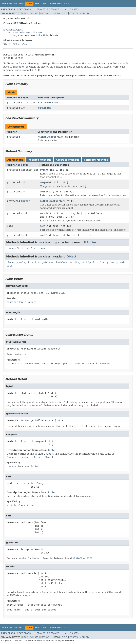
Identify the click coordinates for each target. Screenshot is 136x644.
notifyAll (88, 262)
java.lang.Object (13, 30)
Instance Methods (39, 160)
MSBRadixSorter (48, 137)
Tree (44, 4)
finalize (33, 262)
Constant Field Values (21, 302)
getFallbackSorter (52, 201)
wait (114, 262)
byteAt (44, 170)
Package (18, 4)
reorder (45, 213)
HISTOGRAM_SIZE (48, 103)
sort (43, 226)
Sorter (19, 58)
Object (72, 257)
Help (67, 4)
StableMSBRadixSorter (18, 44)
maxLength (44, 108)
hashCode (62, 262)
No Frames (53, 9)
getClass (48, 262)
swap (43, 248)
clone (10, 262)
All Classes (72, 9)
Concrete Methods (96, 160)
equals (21, 262)
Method (45, 13)
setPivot (32, 248)
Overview (6, 4)
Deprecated (55, 4)
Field (25, 13)
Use (37, 4)
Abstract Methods (68, 160)
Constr (34, 13)
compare (45, 182)
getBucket (46, 192)
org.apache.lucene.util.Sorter (26, 33)
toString (103, 262)
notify (75, 262)
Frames (41, 9)
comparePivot (15, 248)
